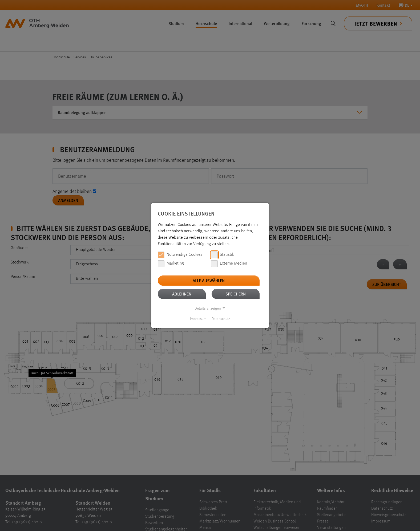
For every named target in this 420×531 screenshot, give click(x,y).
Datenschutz (221, 319)
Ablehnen (182, 294)
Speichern (236, 294)
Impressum (198, 319)
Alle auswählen (209, 280)
